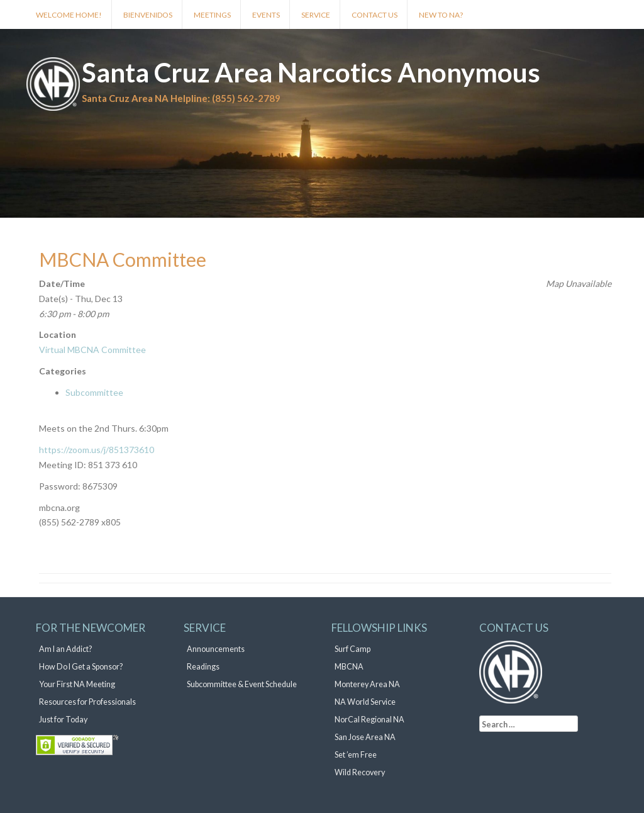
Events (266, 15)
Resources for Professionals (87, 702)
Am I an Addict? (65, 649)
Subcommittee (94, 392)
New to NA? (441, 15)
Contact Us (375, 15)
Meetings (212, 15)
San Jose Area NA (365, 737)
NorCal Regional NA (369, 720)
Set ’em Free (356, 755)
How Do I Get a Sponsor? (81, 667)
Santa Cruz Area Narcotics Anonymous (311, 72)
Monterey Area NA (367, 684)
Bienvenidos (148, 15)
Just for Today (63, 720)
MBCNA (349, 667)
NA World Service (365, 702)
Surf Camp (353, 649)
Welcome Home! (69, 15)
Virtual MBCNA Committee (92, 350)
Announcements (216, 649)
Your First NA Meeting (77, 684)
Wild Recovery (360, 772)
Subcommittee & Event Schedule (242, 684)
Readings (203, 667)
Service (316, 15)
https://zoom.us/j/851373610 (97, 450)
